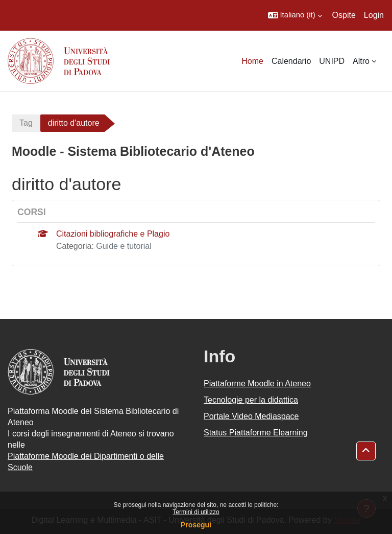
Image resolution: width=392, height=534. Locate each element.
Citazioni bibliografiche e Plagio (113, 234)
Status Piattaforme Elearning (256, 433)
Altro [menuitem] (361, 61)
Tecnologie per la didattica (251, 400)
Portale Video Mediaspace (251, 416)
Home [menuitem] (252, 61)
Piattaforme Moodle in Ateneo (257, 384)
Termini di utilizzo (196, 512)
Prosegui (196, 525)
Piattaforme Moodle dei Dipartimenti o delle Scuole (86, 462)
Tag (26, 123)
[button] (295, 15)
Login (374, 15)
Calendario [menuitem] (291, 61)
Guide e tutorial (124, 246)
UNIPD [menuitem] (332, 61)
